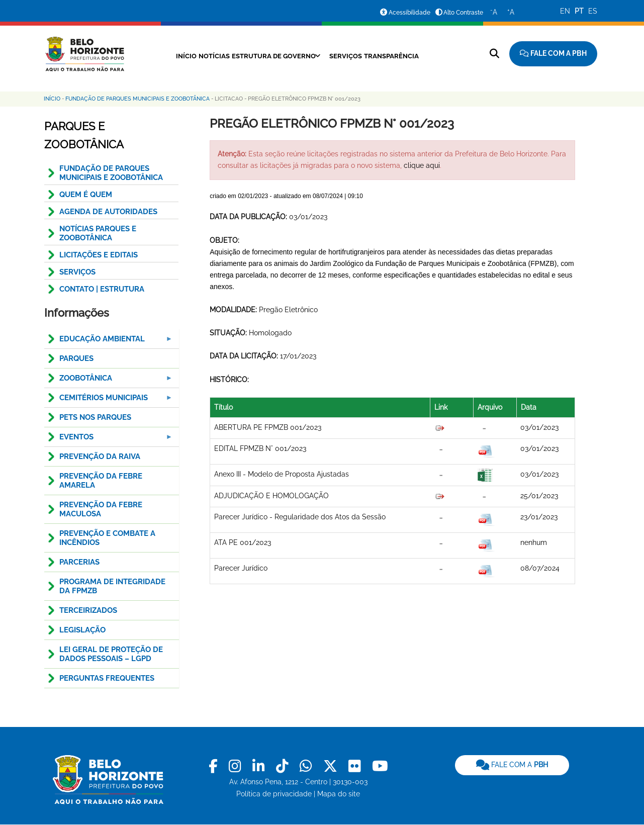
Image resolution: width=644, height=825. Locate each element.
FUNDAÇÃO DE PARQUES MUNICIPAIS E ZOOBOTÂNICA (111, 173)
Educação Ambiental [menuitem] (109, 342)
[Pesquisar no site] (494, 54)
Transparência (405, 56)
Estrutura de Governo (270, 56)
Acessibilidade (409, 13)
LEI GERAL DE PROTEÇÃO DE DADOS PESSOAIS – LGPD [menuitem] (111, 654)
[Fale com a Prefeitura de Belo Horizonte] (553, 54)
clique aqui (422, 165)
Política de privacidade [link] (274, 794)
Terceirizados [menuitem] (88, 610)
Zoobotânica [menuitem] (109, 381)
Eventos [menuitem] (109, 440)
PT (579, 11)
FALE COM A (512, 765)
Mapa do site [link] (339, 794)
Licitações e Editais (99, 255)
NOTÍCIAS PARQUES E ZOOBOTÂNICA (98, 233)
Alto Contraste (463, 13)
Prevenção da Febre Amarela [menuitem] (101, 481)
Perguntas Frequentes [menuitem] (107, 678)
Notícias (201, 56)
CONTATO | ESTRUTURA (102, 289)
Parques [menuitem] (76, 358)
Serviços (351, 56)
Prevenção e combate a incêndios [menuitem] (107, 538)
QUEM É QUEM (86, 195)
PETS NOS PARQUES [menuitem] (95, 417)
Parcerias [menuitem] (79, 562)
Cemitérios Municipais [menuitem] (109, 400)
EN (565, 11)
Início (166, 56)
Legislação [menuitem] (82, 630)
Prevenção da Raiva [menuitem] (100, 456)
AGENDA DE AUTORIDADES (108, 212)
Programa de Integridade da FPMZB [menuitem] (112, 586)
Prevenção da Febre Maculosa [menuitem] (101, 509)
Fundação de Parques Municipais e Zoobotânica (137, 99)
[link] (215, 766)
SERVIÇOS (77, 272)
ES (593, 11)
